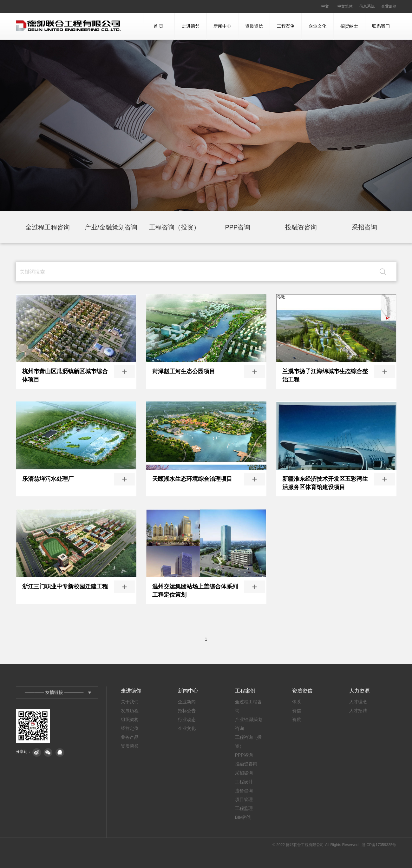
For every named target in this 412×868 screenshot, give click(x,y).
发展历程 (130, 711)
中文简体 (325, 8)
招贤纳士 (346, 31)
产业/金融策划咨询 (111, 227)
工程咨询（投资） (174, 227)
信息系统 (367, 6)
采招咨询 (364, 227)
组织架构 (130, 719)
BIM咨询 (243, 817)
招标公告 (187, 711)
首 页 (154, 31)
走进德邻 (187, 31)
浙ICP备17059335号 (379, 845)
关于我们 (130, 702)
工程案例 (282, 31)
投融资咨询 (301, 227)
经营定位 (130, 728)
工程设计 (244, 782)
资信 (297, 711)
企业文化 (314, 31)
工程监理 (244, 808)
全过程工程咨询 (48, 227)
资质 (297, 719)
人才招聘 (358, 711)
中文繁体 (345, 6)
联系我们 (378, 31)
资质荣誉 (130, 746)
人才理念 (358, 702)
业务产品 (130, 737)
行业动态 (187, 719)
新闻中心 (219, 31)
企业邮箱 (389, 6)
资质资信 (251, 31)
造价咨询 (244, 791)
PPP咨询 (238, 227)
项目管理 (244, 799)
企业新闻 (187, 702)
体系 (297, 702)
